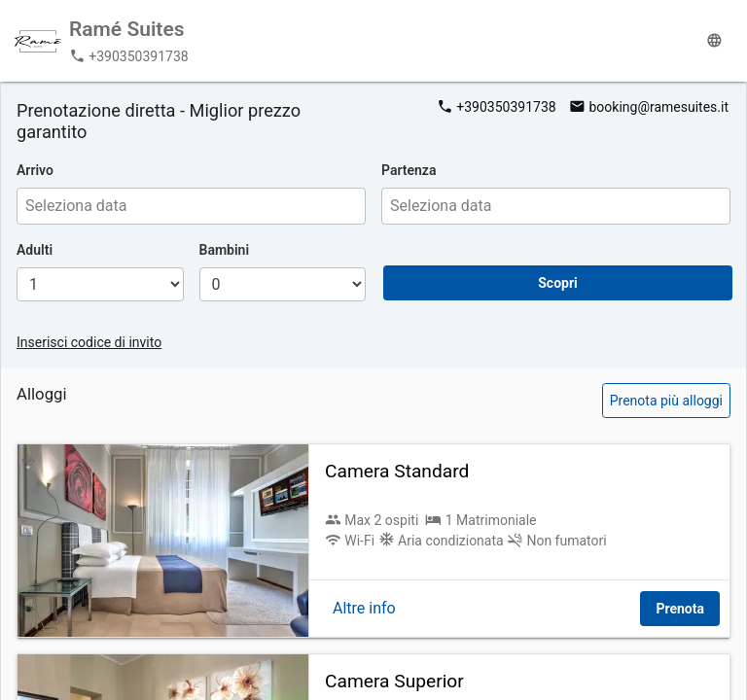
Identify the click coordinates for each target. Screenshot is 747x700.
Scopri (558, 283)
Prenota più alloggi (666, 401)
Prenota (680, 609)
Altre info (364, 608)
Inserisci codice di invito (89, 342)
